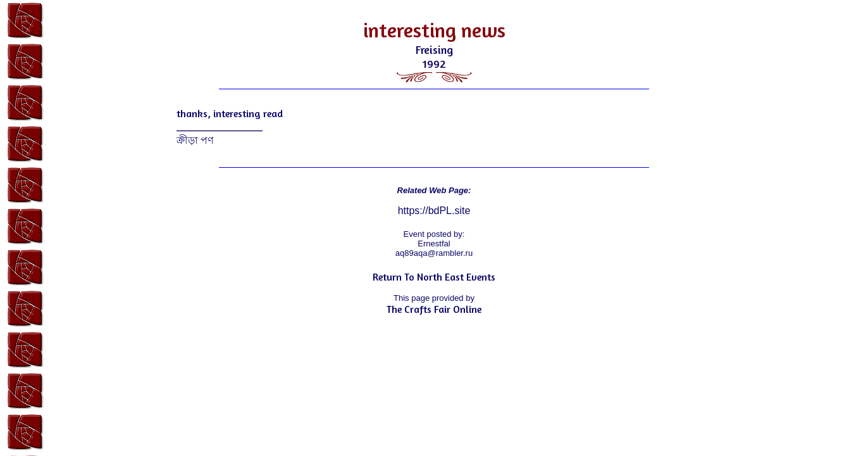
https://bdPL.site (434, 211)
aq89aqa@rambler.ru (434, 253)
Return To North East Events (434, 277)
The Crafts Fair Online (434, 309)
